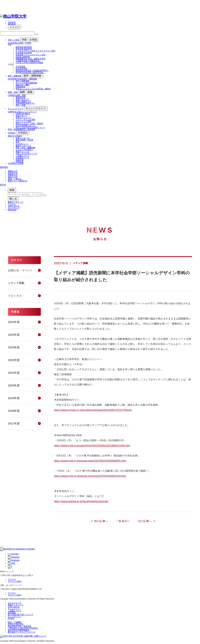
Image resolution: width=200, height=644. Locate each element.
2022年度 (14, 360)
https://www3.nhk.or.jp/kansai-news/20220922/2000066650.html (90, 461)
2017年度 (14, 423)
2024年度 (14, 335)
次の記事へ (145, 521)
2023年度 (14, 347)
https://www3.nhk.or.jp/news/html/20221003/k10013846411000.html (92, 445)
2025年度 (14, 322)
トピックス (15, 296)
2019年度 (14, 398)
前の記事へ (101, 521)
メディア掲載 (16, 283)
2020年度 (14, 385)
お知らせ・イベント (20, 270)
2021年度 (14, 373)
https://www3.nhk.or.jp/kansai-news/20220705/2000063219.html (90, 476)
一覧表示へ (123, 521)
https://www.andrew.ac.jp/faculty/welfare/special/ (81, 501)
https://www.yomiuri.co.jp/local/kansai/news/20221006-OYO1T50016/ (93, 410)
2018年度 (14, 411)
